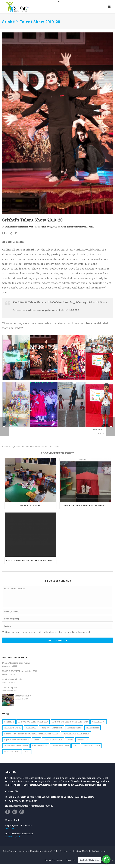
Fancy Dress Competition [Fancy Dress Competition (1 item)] (52, 731)
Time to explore (10, 691)
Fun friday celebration (13, 683)
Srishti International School (80, 227)
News (63, 227)
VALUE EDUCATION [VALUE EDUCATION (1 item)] (91, 749)
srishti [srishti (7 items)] (70, 743)
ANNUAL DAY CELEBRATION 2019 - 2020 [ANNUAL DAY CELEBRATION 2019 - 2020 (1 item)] (70, 725)
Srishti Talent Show (50, 447)
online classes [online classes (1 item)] (92, 731)
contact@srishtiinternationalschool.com (31, 809)
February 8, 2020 (49, 227)
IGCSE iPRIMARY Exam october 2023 (20, 675)
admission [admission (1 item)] (9, 725)
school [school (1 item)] (37, 743)
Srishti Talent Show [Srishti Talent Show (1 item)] (60, 749)
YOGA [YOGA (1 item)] (27, 755)
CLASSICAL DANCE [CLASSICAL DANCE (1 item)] (13, 731)
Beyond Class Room (54, 864)
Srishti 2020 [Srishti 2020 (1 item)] (82, 743)
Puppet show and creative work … (85, 506)
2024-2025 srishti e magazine (16, 666)
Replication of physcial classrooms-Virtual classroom (31, 560)
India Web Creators (96, 855)
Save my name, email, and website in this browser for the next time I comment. (48, 636)
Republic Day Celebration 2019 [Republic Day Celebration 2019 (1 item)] (17, 743)
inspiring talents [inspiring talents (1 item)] (74, 731)
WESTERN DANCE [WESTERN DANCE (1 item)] (12, 755)
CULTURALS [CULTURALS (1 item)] (31, 731)
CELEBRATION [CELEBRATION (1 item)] (99, 725)
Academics (84, 864)
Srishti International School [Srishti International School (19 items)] (16, 749)
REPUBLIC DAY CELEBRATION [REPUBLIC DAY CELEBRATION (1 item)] (76, 737)
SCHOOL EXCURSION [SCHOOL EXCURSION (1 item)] (53, 743)
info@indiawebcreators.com (19, 227)
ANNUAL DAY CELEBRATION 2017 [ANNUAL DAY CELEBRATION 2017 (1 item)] (33, 725)
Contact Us (71, 864)
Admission (97, 864)
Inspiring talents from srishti (19, 829)
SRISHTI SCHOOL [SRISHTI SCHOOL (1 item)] (40, 749)
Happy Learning (30, 506)
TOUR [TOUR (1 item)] (76, 749)
